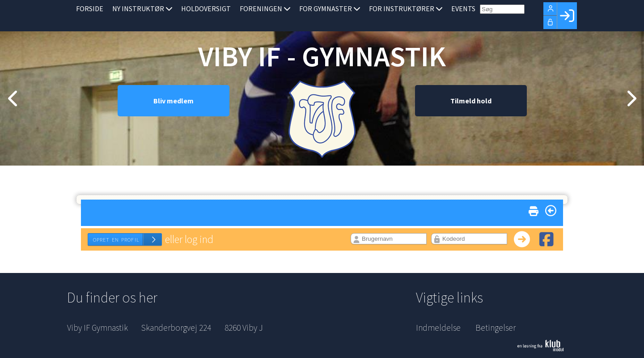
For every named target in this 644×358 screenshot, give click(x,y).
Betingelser (496, 328)
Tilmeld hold (471, 119)
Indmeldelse (438, 328)
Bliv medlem (174, 119)
